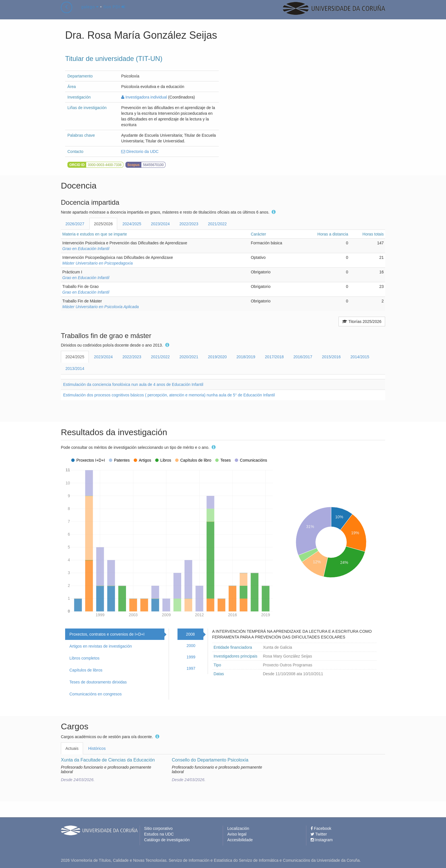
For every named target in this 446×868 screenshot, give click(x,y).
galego (90, 13)
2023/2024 (160, 224)
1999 (191, 657)
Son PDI (114, 13)
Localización (238, 828)
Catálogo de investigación (167, 840)
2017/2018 (274, 357)
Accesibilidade (240, 840)
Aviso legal (237, 834)
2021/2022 (217, 224)
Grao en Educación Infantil (86, 249)
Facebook (321, 828)
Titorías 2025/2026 (362, 322)
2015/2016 (331, 357)
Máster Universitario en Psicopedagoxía (97, 263)
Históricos (97, 748)
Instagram (322, 840)
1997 (191, 668)
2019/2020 (217, 357)
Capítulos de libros (86, 670)
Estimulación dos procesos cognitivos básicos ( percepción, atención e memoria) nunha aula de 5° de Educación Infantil (169, 395)
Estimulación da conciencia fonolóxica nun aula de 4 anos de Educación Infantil (133, 384)
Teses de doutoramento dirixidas (98, 682)
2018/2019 (246, 357)
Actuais (72, 748)
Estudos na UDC (159, 834)
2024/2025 (132, 224)
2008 (190, 634)
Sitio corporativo (158, 828)
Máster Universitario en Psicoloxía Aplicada (101, 307)
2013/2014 (75, 369)
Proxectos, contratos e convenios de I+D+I (107, 634)
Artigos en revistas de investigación (101, 646)
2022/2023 (189, 224)
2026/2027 (75, 224)
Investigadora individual (144, 97)
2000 (191, 646)
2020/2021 (189, 357)
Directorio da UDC (140, 152)
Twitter (319, 834)
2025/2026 (103, 224)
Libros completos (84, 658)
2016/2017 (303, 357)
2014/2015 (360, 357)
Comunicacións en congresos (96, 694)
